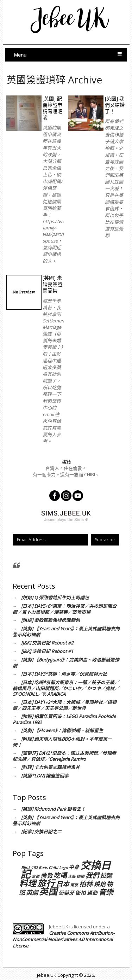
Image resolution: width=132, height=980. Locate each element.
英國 (48, 891)
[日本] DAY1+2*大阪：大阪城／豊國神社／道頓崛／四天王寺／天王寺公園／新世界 (65, 705)
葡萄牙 (66, 893)
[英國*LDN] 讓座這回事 (45, 776)
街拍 (81, 893)
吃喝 (60, 875)
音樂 (106, 892)
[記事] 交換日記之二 (41, 832)
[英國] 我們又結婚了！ (115, 105)
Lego (63, 868)
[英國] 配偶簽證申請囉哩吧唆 (52, 108)
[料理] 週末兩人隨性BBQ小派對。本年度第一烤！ (62, 742)
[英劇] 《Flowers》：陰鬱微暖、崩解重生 (62, 730)
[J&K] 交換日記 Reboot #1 (47, 651)
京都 (36, 876)
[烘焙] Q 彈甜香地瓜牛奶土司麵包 (55, 597)
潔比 (66, 462)
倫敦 (46, 876)
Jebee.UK (47, 975)
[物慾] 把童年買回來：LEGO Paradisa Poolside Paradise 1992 (64, 719)
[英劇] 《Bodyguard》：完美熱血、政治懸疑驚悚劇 (66, 663)
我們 (92, 875)
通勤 (92, 893)
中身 (74, 867)
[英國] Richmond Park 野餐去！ (53, 809)
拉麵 (106, 876)
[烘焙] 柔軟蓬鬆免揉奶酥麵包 (51, 620)
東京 (74, 885)
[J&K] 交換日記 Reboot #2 (47, 643)
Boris (43, 868)
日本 (63, 884)
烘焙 (100, 884)
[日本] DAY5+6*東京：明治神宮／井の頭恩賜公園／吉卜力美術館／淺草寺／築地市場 (65, 609)
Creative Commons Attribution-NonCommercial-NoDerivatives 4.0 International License (64, 939)
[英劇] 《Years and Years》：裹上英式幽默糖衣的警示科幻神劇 (66, 632)
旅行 (46, 883)
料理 (28, 883)
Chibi (53, 868)
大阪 (72, 876)
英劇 (32, 892)
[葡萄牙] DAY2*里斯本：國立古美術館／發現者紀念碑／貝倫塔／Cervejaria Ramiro (64, 756)
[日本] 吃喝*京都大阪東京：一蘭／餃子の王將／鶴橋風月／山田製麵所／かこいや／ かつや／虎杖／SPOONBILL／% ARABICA (66, 688)
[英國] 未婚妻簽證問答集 (52, 284)
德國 (81, 876)
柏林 (86, 884)
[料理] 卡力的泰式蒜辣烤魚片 (51, 767)
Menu (20, 55)
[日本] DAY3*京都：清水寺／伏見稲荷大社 (64, 674)
